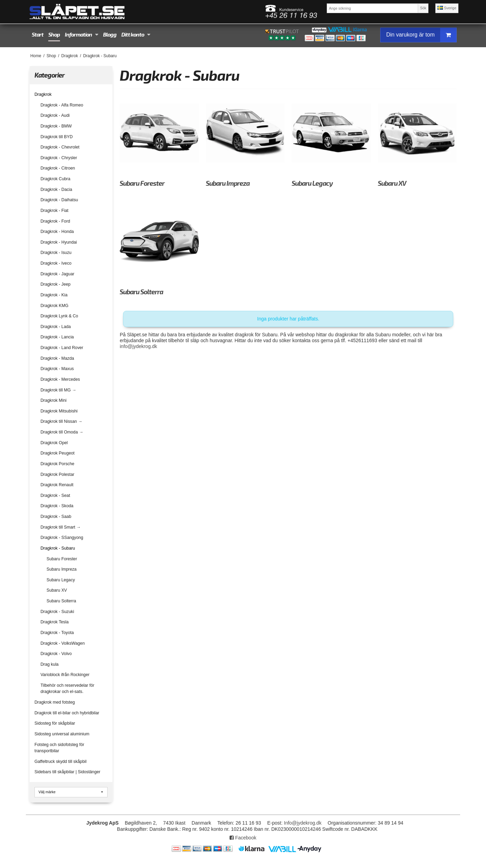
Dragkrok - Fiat (55, 211)
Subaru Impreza (62, 569)
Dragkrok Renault (57, 485)
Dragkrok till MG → (58, 390)
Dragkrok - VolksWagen (63, 643)
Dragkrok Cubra (55, 179)
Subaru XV (57, 590)
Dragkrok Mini (54, 400)
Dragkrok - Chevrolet (60, 147)
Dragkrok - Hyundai (59, 242)
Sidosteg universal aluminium (62, 734)
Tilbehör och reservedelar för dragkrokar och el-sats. (68, 688)
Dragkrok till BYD (57, 137)
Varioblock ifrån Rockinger (65, 675)
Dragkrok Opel (54, 443)
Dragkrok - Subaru (58, 548)
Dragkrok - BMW (56, 126)
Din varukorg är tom (421, 35)
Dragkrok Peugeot (58, 453)
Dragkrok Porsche (58, 464)
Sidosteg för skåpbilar (55, 723)
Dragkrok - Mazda (57, 358)
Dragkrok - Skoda (57, 506)
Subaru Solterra (61, 601)
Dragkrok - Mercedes (60, 379)
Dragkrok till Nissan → (62, 421)
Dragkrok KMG (55, 306)
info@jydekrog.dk (138, 346)
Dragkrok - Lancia (57, 337)
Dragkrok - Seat (55, 496)
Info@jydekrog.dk (303, 823)
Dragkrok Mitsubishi (59, 411)
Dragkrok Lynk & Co (59, 316)
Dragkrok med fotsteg (55, 702)
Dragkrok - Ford (55, 221)
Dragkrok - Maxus (57, 369)
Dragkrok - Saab (56, 517)
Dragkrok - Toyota (57, 633)
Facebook (243, 838)
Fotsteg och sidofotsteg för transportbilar (59, 748)
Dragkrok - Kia (54, 295)
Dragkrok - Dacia (57, 190)
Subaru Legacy (61, 580)
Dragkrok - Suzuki (57, 612)
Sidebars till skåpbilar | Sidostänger (67, 772)
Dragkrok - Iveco (56, 263)
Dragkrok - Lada (56, 327)
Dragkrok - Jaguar (58, 274)
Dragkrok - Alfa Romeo (62, 105)
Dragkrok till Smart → (61, 527)
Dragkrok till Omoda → (62, 432)
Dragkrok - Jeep (56, 284)
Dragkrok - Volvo (56, 654)
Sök (423, 8)
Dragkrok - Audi (55, 115)
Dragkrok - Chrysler (59, 158)
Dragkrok (43, 94)
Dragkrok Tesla (55, 622)
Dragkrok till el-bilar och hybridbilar (67, 713)
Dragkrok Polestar (58, 474)
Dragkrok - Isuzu (56, 253)
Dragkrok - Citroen (58, 168)
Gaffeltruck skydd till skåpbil (60, 762)
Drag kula (50, 664)
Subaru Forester (62, 559)
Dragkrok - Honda (57, 232)
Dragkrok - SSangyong (62, 538)
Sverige (447, 8)
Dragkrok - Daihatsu (59, 200)
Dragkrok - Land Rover (62, 348)
